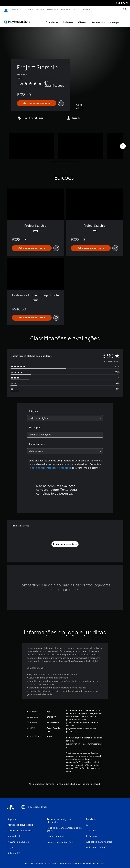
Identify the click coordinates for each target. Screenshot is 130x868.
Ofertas (82, 19)
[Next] (123, 143)
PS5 (22, 9)
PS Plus (39, 9)
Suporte (84, 9)
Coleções (68, 19)
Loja (75, 9)
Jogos (13, 9)
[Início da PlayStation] (6, 9)
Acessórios (51, 9)
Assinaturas (98, 19)
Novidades (52, 19)
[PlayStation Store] (18, 18)
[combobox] (65, 415)
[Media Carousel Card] (31, 143)
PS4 (30, 9)
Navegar (114, 19)
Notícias (65, 9)
